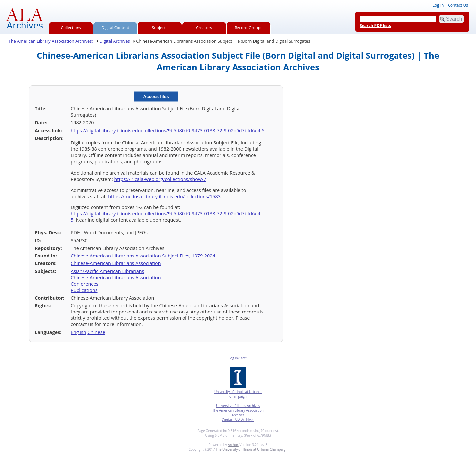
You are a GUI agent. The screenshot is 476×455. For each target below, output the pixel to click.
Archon (233, 445)
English (79, 332)
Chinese (96, 332)
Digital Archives (114, 41)
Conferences (84, 284)
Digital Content (115, 28)
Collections (71, 28)
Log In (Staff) (238, 358)
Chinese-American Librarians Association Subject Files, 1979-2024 (143, 256)
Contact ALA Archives (238, 420)
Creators (204, 28)
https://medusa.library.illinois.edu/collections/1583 (164, 196)
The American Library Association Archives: (51, 41)
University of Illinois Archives (238, 406)
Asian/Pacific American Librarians (107, 271)
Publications (84, 290)
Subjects (160, 28)
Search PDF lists (375, 25)
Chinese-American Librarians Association (116, 263)
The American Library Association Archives (238, 413)
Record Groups (248, 28)
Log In (438, 5)
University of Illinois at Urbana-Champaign (238, 394)
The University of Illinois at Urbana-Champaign (251, 449)
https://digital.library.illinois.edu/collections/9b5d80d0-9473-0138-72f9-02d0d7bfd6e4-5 (168, 130)
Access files (156, 97)
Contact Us (458, 5)
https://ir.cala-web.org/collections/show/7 (160, 179)
